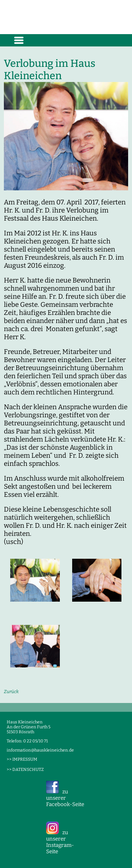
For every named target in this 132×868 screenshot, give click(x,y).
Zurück (11, 692)
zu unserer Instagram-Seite (60, 842)
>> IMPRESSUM (22, 759)
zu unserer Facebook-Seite (65, 798)
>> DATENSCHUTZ (25, 769)
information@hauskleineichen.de (40, 750)
